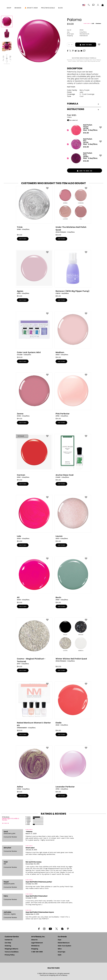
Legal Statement (37, 943)
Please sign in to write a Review (11, 819)
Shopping (35, 949)
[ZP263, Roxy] (84, 158)
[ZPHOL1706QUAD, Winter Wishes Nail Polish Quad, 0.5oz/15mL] (73, 641)
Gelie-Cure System (64, 946)
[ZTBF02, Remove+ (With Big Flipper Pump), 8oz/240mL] (73, 272)
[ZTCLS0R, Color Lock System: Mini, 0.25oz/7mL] (34, 333)
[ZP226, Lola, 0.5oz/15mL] (34, 517)
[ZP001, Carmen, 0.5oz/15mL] (34, 456)
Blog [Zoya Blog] (61, 8)
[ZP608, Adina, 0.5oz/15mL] (34, 768)
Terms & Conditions (12, 952)
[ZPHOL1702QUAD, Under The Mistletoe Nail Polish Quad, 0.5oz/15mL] (73, 210)
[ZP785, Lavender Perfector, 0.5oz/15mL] (73, 768)
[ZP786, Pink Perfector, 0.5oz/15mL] (73, 395)
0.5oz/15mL (77, 32)
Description (75, 68)
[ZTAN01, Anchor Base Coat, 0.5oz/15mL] (73, 456)
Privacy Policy (10, 955)
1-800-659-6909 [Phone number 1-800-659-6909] (37, 952)
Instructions (83, 109)
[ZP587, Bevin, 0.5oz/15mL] (73, 578)
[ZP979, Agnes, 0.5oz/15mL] (34, 272)
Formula (83, 104)
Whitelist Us (35, 946)
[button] (84, 5)
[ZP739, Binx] (84, 144)
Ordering (8, 946)
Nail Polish (71, 87)
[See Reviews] (92, 24)
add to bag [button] (83, 45)
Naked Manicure (64, 943)
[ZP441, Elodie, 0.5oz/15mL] (73, 705)
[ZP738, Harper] (84, 130)
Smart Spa (61, 952)
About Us (34, 940)
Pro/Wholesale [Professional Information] (48, 8)
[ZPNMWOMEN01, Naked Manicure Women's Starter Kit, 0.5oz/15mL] (34, 705)
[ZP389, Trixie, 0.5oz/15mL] (34, 209)
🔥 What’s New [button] (31, 8)
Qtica (60, 949)
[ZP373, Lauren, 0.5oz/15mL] (73, 517)
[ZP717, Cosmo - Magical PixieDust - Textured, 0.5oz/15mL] (34, 641)
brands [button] (18, 8)
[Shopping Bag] (103, 5)
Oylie (60, 955)
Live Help (8, 943)
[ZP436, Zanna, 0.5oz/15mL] (34, 395)
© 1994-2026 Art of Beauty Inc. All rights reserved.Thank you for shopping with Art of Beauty (54, 974)
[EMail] (81, 51)
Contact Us (9, 940)
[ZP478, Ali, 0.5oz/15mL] (34, 578)
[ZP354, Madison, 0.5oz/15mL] (73, 333)
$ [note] (86, 133)
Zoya (60, 940)
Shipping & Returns (11, 949)
